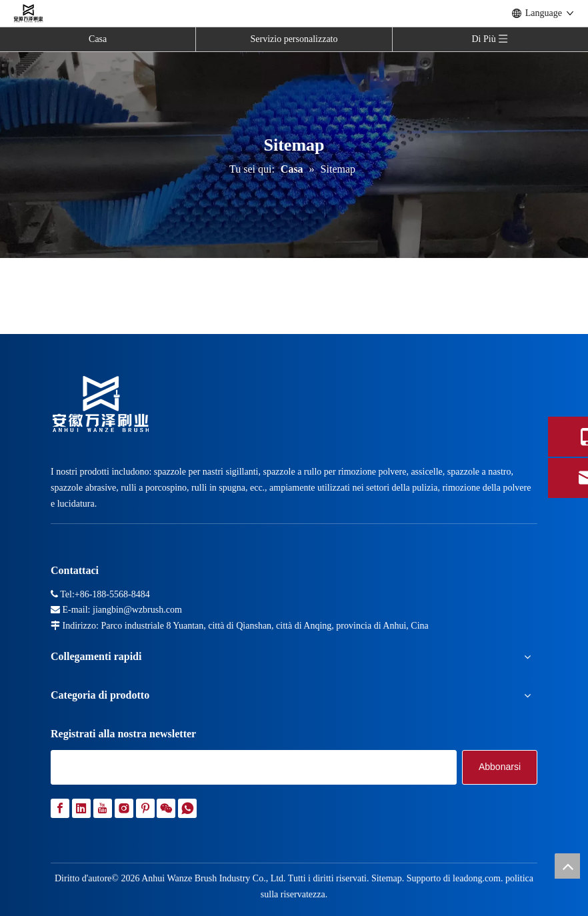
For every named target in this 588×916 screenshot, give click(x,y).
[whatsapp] (187, 808)
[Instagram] (124, 808)
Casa (98, 39)
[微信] (166, 808)
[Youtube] (103, 808)
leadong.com (477, 878)
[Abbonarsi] (500, 767)
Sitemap (387, 878)
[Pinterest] (145, 808)
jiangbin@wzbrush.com (137, 610)
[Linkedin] (81, 808)
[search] (254, 767)
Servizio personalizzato (294, 39)
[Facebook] (60, 808)
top (567, 866)
